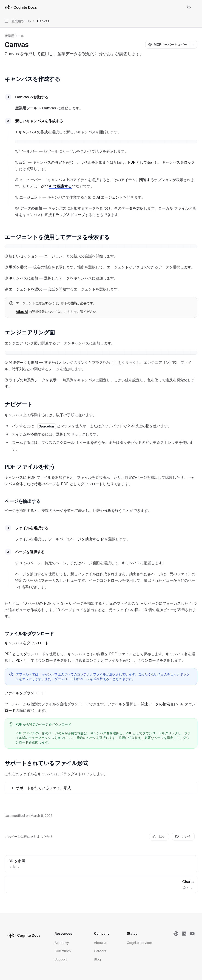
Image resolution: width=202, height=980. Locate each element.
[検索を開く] (180, 7)
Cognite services (140, 943)
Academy (62, 943)
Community (63, 951)
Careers (100, 951)
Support (61, 959)
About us (101, 943)
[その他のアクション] (196, 7)
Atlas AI (22, 312)
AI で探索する (60, 186)
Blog (97, 959)
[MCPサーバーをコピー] (167, 45)
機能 (74, 303)
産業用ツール (14, 36)
